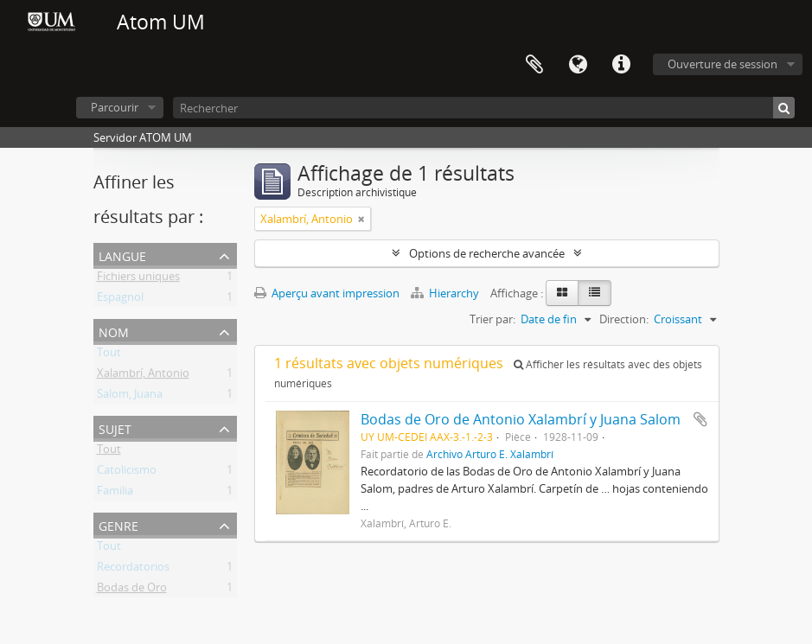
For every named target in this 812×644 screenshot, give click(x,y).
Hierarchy (446, 293)
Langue (578, 65)
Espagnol (120, 300)
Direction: (624, 319)
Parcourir (115, 107)
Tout (109, 355)
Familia (115, 494)
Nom (114, 331)
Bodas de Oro (132, 590)
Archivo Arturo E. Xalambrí (490, 454)
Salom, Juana (130, 397)
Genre (118, 524)
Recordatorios (133, 570)
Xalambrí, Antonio (143, 376)
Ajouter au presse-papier (700, 419)
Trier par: (492, 319)
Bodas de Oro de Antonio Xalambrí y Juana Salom (521, 419)
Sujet (115, 427)
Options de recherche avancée (487, 253)
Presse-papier (534, 65)
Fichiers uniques (138, 279)
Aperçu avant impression (327, 293)
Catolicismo (127, 473)
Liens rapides (621, 65)
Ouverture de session (722, 64)
